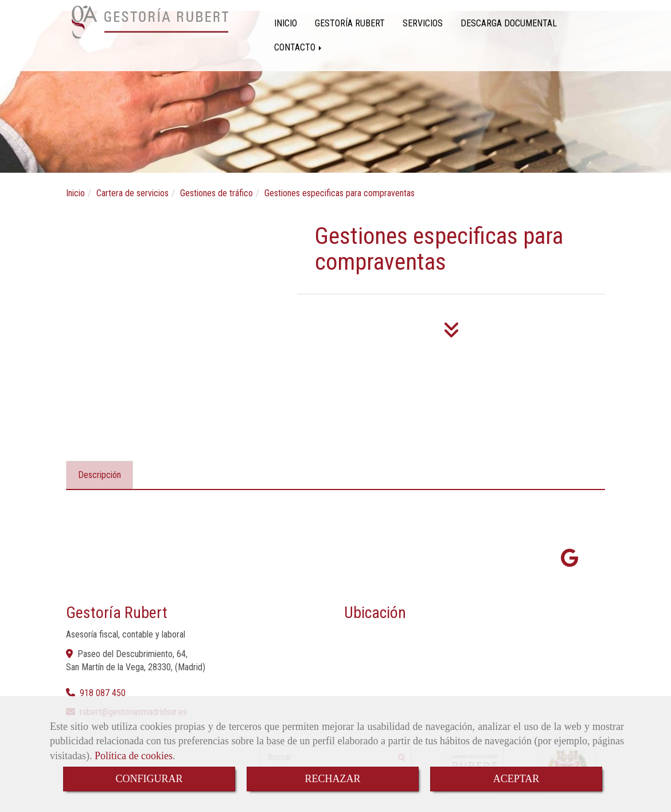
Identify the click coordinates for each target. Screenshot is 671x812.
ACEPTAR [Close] (516, 779)
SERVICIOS (423, 23)
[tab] (100, 475)
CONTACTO (299, 47)
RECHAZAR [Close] (332, 779)
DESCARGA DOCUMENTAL (509, 23)
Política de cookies (134, 756)
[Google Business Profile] (570, 562)
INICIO (286, 23)
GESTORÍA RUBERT (350, 23)
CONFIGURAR (149, 779)
